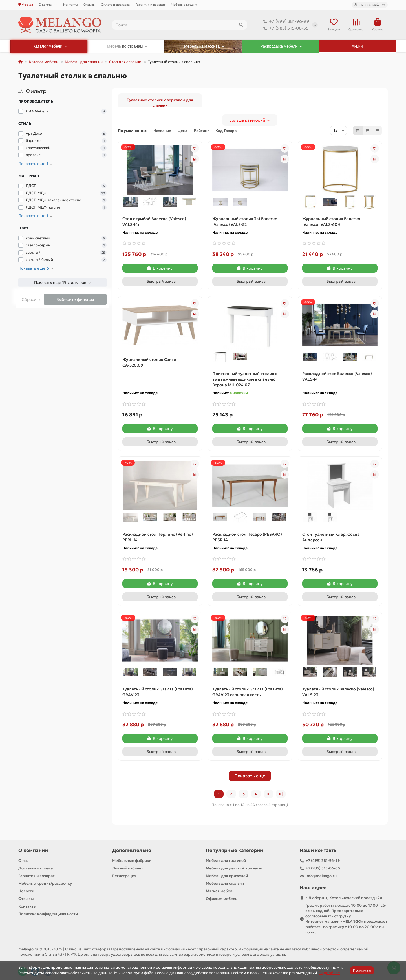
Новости (26, 891)
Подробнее (329, 973)
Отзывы (89, 5)
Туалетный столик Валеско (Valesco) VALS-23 (338, 692)
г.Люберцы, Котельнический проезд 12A (344, 898)
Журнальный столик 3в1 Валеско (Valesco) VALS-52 (245, 222)
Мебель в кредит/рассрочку (45, 883)
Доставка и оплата (36, 868)
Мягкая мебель (220, 891)
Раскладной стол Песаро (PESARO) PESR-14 (247, 537)
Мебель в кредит (184, 5)
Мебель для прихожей (227, 876)
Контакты (70, 5)
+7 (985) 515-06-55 (285, 28)
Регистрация (124, 876)
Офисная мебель (221, 899)
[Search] (180, 25)
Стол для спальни (125, 62)
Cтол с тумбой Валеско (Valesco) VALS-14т (154, 222)
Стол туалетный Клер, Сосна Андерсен (331, 537)
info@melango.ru (321, 876)
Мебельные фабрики (132, 861)
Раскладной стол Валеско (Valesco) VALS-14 (337, 376)
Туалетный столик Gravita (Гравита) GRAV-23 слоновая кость (248, 692)
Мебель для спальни (84, 62)
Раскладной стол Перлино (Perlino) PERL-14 (158, 537)
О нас (23, 861)
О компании (48, 5)
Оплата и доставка (115, 5)
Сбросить (31, 299)
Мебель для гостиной (226, 861)
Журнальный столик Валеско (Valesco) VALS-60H (331, 222)
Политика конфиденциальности (48, 914)
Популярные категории (234, 850)
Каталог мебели (44, 62)
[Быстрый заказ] (160, 281)
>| (281, 794)
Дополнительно (132, 850)
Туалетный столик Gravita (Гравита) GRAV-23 (158, 692)
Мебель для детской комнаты (234, 868)
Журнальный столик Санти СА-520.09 (149, 362)
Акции (357, 46)
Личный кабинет (128, 868)
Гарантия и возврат (150, 5)
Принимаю (362, 970)
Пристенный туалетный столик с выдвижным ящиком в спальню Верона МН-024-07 (245, 379)
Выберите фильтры (75, 299)
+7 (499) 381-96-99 (285, 21)
